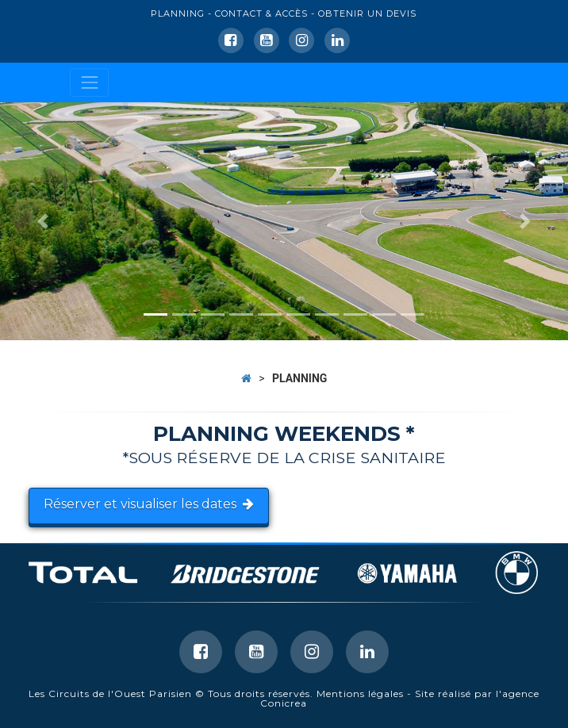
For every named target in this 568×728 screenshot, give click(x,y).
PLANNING (178, 13)
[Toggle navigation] (89, 82)
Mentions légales (360, 694)
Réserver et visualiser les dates (149, 504)
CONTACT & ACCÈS (261, 13)
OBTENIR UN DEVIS (367, 13)
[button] (42, 221)
